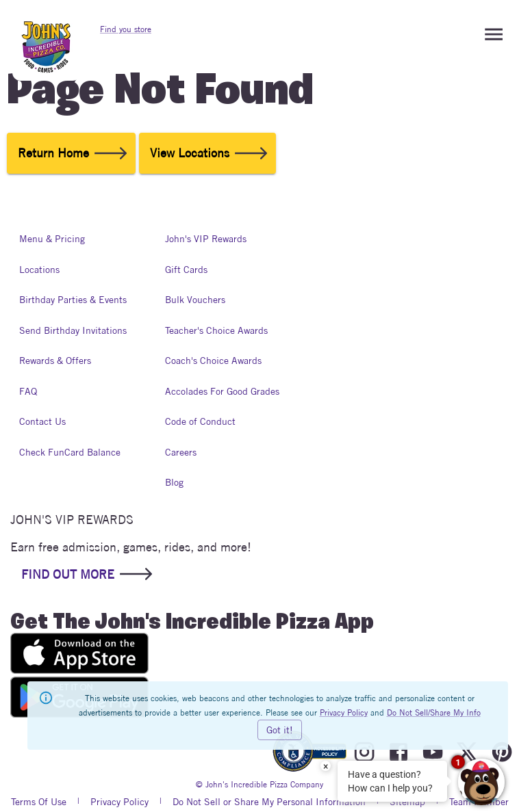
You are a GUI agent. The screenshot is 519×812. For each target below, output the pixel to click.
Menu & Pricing (52, 239)
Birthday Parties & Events (73, 300)
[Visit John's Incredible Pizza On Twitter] (467, 752)
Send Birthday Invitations (73, 331)
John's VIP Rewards (206, 239)
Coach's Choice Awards (213, 361)
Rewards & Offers (55, 361)
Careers (181, 453)
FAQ (33, 392)
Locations (39, 270)
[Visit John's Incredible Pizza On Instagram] (364, 752)
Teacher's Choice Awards (216, 331)
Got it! (280, 730)
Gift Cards (186, 270)
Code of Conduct (200, 422)
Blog (179, 483)
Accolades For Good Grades (222, 392)
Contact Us (42, 422)
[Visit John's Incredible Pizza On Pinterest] (502, 752)
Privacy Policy (344, 712)
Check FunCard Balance (70, 453)
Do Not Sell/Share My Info (434, 712)
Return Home (71, 153)
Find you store (126, 29)
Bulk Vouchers (195, 300)
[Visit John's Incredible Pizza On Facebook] (398, 752)
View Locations (207, 153)
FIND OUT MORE (86, 574)
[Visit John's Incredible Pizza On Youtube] (433, 752)
